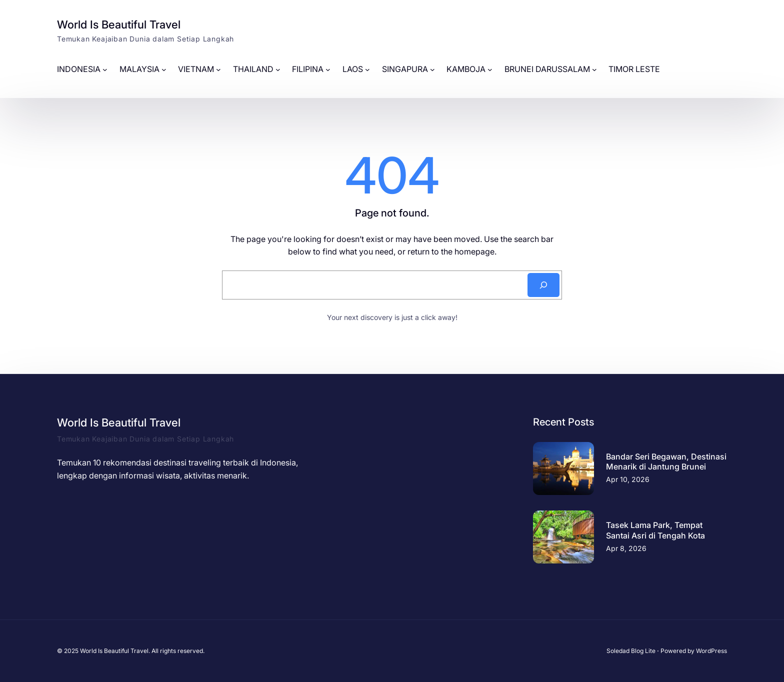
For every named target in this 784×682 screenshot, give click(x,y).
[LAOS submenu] (367, 69)
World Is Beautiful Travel (119, 24)
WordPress (711, 651)
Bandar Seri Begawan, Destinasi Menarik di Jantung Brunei (666, 462)
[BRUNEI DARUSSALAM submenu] (594, 69)
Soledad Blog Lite (631, 651)
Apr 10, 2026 (628, 479)
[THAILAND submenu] (278, 69)
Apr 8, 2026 (626, 548)
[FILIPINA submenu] (328, 69)
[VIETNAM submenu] (218, 69)
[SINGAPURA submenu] (432, 69)
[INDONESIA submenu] (105, 69)
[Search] (543, 285)
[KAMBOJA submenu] (490, 69)
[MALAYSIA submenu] (164, 69)
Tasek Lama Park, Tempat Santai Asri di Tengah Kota (655, 530)
